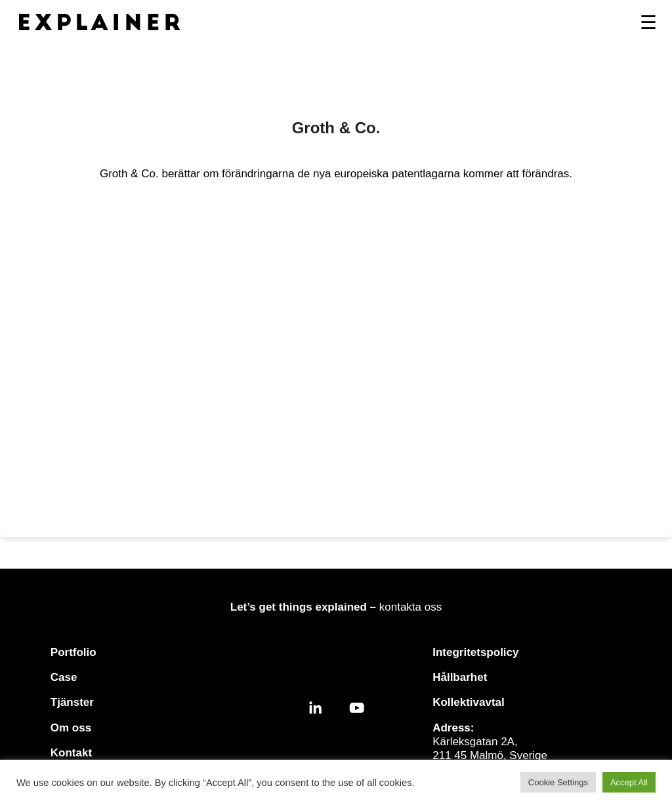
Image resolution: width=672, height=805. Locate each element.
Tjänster (72, 702)
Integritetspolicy (475, 652)
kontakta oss (410, 607)
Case (64, 677)
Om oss (71, 728)
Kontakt (71, 753)
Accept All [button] (629, 782)
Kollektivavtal (469, 702)
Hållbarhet (460, 677)
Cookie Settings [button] (558, 782)
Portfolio (73, 652)
